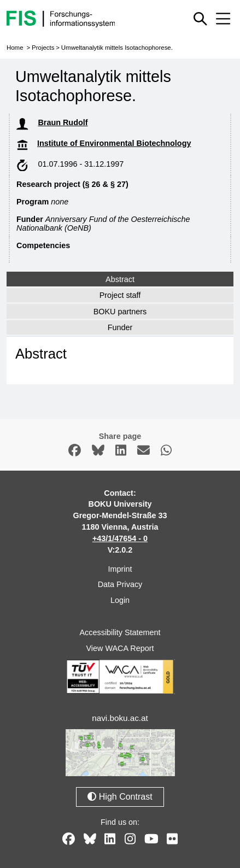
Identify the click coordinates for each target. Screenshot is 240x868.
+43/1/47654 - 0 (120, 538)
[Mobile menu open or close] (223, 19)
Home (15, 48)
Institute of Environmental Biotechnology (114, 143)
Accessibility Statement (120, 632)
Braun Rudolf (63, 122)
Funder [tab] (120, 327)
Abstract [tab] (120, 279)
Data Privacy (120, 584)
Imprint (120, 569)
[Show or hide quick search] (200, 19)
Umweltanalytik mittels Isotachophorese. (117, 48)
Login (120, 600)
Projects (43, 48)
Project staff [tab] (120, 295)
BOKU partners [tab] (120, 312)
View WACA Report (120, 648)
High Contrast (120, 797)
